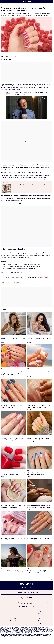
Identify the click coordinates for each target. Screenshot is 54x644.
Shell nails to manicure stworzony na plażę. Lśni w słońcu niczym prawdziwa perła (21, 266)
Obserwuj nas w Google (43, 278)
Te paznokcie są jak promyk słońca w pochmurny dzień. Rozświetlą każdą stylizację (21, 264)
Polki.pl (40, 614)
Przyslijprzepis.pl (40, 616)
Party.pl (40, 611)
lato (9, 282)
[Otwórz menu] (1, 1)
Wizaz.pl (40, 621)
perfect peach (34, 166)
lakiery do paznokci (17, 282)
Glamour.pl (13, 614)
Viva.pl (40, 618)
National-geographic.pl (13, 623)
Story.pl (40, 623)
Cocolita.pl (13, 616)
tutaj (10, 638)
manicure (4, 282)
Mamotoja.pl (13, 618)
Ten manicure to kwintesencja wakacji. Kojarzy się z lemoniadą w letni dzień (20, 269)
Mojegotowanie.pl (13, 621)
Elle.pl (13, 611)
